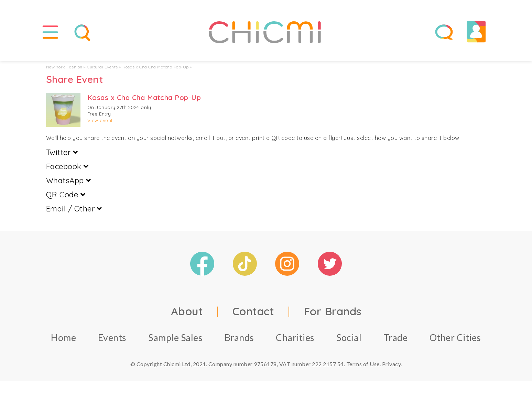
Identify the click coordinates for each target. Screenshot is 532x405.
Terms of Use (363, 364)
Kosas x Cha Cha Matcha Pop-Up (156, 67)
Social (349, 337)
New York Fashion (64, 67)
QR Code (66, 195)
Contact (253, 311)
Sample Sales (175, 337)
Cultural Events (102, 67)
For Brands (333, 311)
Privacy (392, 364)
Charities (295, 337)
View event (100, 120)
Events (112, 337)
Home (63, 337)
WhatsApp (69, 180)
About (187, 311)
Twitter (62, 152)
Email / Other (74, 209)
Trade (396, 337)
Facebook (67, 166)
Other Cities (455, 337)
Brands (239, 337)
